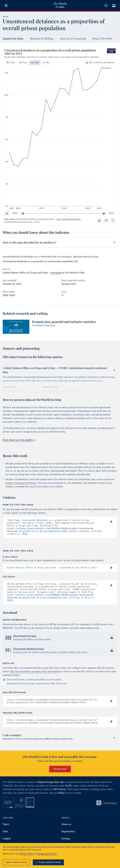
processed (56, 273)
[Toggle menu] (6, 5)
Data (5, 838)
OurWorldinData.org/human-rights (19, 222)
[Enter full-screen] (113, 220)
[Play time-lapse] (7, 213)
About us (66, 830)
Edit (102, 62)
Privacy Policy (27, 854)
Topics (6, 830)
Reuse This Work (103, 39)
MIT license (60, 796)
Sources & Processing (73, 39)
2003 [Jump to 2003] (15, 213)
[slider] (23, 213)
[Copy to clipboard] (108, 522)
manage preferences (47, 854)
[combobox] (106, 5)
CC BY (37, 222)
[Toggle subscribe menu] (114, 5)
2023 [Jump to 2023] (111, 213)
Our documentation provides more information (35, 676)
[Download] (99, 220)
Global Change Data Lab (51, 788)
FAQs (61, 799)
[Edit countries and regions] (100, 63)
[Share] (106, 220)
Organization (68, 838)
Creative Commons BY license (21, 483)
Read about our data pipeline (19, 440)
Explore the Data (13, 39)
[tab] (11, 63)
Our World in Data (60, 5)
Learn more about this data (69, 219)
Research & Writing (42, 39)
